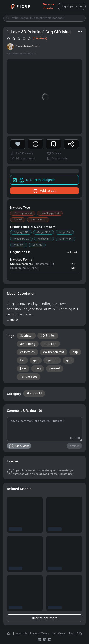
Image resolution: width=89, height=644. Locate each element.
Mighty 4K (66, 239)
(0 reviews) (40, 38)
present (55, 368)
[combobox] (44, 18)
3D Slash (50, 344)
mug (38, 368)
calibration (28, 352)
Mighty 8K (44, 239)
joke (23, 368)
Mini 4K (37, 245)
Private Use (66, 474)
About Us (22, 633)
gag (36, 360)
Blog (72, 633)
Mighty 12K (21, 232)
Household (34, 393)
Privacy (34, 633)
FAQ (79, 633)
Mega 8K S (43, 232)
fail (22, 360)
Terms (45, 633)
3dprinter (26, 335)
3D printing (28, 344)
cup (75, 352)
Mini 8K (19, 245)
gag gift (52, 360)
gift (69, 360)
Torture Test (29, 377)
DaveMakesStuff (27, 46)
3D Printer (48, 335)
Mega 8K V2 (21, 239)
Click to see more (45, 618)
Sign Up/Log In (72, 6)
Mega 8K (65, 232)
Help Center (59, 633)
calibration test (54, 352)
